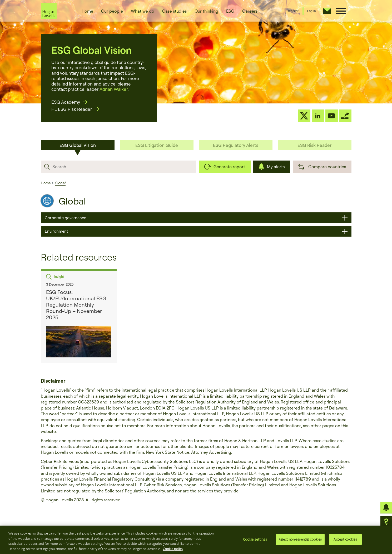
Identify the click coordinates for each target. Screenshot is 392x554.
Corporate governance (65, 218)
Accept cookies (345, 541)
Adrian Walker (114, 89)
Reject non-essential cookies (300, 541)
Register (293, 11)
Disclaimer (53, 381)
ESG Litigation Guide (157, 145)
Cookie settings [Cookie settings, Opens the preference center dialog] (255, 541)
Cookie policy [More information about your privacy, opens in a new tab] (173, 550)
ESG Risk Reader (314, 145)
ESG (230, 11)
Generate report (229, 167)
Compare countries (327, 167)
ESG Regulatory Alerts (236, 145)
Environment (56, 231)
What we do (143, 11)
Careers (250, 11)
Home (87, 11)
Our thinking (206, 11)
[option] (79, 316)
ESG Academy (66, 102)
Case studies (174, 11)
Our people (112, 11)
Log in (312, 11)
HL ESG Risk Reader (72, 109)
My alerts (276, 167)
